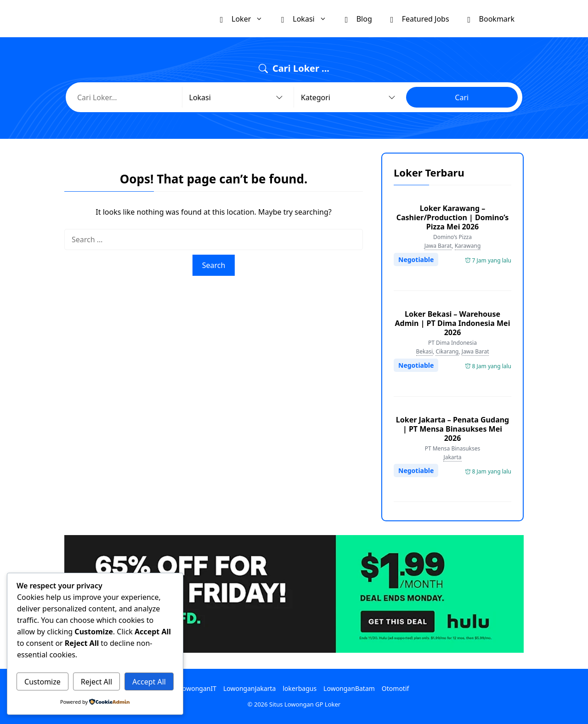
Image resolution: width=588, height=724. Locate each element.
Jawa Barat (438, 246)
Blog (359, 18)
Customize (42, 682)
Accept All (149, 682)
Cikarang (447, 351)
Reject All (96, 682)
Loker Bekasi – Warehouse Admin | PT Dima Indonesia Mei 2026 (453, 323)
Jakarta (452, 457)
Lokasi (308, 19)
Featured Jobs (420, 18)
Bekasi (425, 351)
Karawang (468, 246)
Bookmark (491, 18)
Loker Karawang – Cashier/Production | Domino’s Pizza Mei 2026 (453, 217)
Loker (246, 19)
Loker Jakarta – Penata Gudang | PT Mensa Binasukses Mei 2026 (452, 429)
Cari (462, 97)
